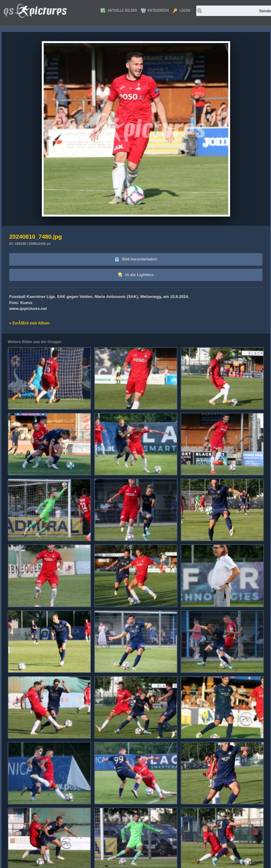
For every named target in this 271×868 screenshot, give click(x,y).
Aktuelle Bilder (119, 10)
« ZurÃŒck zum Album (29, 323)
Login (181, 10)
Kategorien (155, 10)
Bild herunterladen (136, 259)
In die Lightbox (136, 275)
